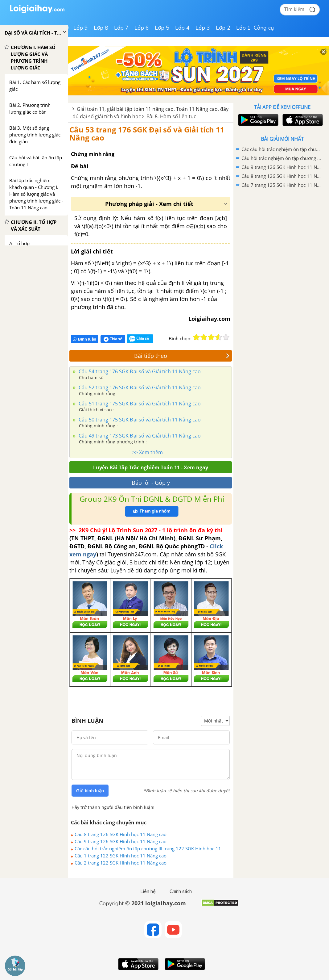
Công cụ (264, 28)
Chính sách (181, 891)
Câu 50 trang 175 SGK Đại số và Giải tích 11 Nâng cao (139, 420)
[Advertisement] (282, 234)
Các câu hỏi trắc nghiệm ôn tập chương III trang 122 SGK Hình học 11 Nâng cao (148, 848)
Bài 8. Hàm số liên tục (171, 116)
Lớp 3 (203, 28)
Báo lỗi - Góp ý (151, 483)
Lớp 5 (162, 28)
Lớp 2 (223, 28)
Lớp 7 (121, 28)
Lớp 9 (81, 28)
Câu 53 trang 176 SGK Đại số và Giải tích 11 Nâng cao (147, 134)
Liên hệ (148, 891)
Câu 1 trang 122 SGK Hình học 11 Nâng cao (121, 856)
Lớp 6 (142, 28)
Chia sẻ (113, 339)
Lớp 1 (243, 28)
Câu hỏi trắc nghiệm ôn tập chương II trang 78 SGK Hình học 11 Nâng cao (281, 158)
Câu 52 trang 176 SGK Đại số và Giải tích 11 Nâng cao (139, 387)
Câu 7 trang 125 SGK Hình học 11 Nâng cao (281, 185)
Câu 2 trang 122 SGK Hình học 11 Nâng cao (121, 863)
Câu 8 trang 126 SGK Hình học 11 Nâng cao (121, 834)
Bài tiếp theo (182, 356)
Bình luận (84, 339)
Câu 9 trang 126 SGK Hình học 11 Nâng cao (121, 841)
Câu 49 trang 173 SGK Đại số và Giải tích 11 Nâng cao (139, 436)
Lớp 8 (101, 28)
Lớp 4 (182, 28)
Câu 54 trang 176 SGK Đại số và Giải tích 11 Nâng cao (139, 371)
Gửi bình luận (90, 791)
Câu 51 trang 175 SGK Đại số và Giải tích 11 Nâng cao (139, 404)
